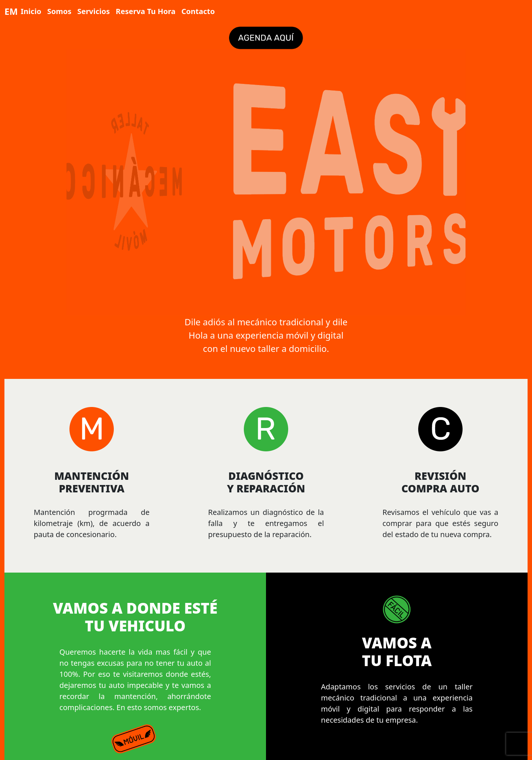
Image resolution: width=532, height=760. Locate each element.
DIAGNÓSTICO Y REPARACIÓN (266, 482)
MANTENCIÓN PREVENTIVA (92, 482)
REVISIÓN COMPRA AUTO (440, 482)
